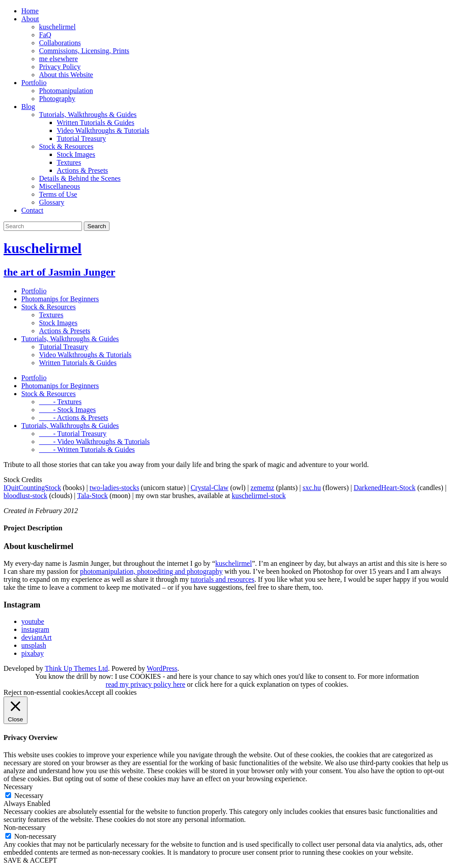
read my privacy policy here (145, 684)
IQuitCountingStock (32, 488)
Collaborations (60, 43)
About (30, 19)
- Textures (60, 402)
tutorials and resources (223, 579)
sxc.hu (311, 488)
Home (30, 11)
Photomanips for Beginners (60, 299)
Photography (57, 99)
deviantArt (36, 637)
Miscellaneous (59, 186)
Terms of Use (58, 194)
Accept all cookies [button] (110, 692)
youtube (33, 621)
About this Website (66, 75)
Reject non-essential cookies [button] (44, 692)
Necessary (29, 796)
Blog (28, 107)
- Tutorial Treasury (73, 434)
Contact (32, 210)
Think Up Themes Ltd (76, 668)
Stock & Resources (66, 146)
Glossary (52, 202)
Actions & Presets (82, 170)
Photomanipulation (66, 91)
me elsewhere (59, 59)
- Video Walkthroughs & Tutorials (94, 442)
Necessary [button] (18, 787)
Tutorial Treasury (81, 138)
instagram (35, 629)
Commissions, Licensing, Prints (84, 51)
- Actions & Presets (74, 418)
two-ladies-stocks (114, 488)
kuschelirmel (57, 27)
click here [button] (209, 684)
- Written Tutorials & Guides (87, 450)
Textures (69, 162)
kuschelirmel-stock (259, 496)
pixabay (33, 653)
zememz (262, 488)
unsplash (34, 645)
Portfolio (34, 83)
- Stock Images (67, 410)
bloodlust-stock (25, 496)
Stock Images (76, 154)
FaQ (45, 35)
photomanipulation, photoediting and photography (151, 571)
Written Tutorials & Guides (96, 123)
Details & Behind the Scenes (80, 178)
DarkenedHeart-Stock (385, 488)
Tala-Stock (92, 496)
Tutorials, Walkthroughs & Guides (88, 115)
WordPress (162, 668)
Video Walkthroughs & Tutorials (103, 130)
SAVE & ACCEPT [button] (30, 860)
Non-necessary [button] (25, 827)
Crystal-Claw (209, 488)
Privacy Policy (60, 67)
